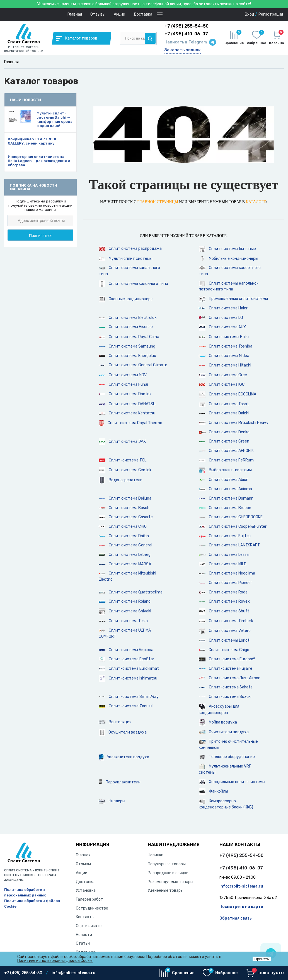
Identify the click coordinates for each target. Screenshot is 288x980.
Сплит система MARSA (125, 564)
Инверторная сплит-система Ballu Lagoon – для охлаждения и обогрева (39, 161)
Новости (84, 935)
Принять (262, 959)
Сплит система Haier (223, 308)
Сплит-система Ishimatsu (128, 678)
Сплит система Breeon (225, 508)
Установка (86, 890)
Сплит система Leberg (125, 555)
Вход (250, 14)
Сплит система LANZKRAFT (229, 545)
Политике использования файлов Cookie (55, 961)
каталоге (256, 202)
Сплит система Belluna (125, 498)
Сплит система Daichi (224, 413)
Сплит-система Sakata (226, 687)
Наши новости (26, 100)
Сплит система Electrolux (128, 318)
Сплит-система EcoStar (126, 659)
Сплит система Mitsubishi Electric (127, 576)
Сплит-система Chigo (224, 650)
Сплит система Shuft (224, 611)
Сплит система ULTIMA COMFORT (125, 633)
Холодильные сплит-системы (232, 782)
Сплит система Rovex (224, 601)
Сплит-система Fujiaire (226, 669)
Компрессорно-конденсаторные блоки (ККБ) (226, 804)
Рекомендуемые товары (170, 882)
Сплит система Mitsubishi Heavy (234, 423)
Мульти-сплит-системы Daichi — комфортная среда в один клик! (55, 119)
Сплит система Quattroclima (131, 592)
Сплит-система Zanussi (126, 706)
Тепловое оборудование (227, 757)
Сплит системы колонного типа (133, 284)
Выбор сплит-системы (225, 470)
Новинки (156, 855)
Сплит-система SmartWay (129, 697)
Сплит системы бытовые (227, 249)
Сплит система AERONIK (226, 451)
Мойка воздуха (218, 722)
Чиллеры (112, 801)
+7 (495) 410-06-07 (241, 868)
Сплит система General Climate (133, 365)
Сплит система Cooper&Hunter (233, 526)
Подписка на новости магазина (33, 187)
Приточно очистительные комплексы (228, 745)
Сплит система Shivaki (125, 611)
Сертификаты (89, 926)
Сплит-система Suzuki (225, 697)
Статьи (83, 943)
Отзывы (98, 14)
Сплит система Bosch (124, 508)
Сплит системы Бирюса (126, 650)
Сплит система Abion (224, 480)
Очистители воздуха (224, 732)
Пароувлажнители (120, 782)
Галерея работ (89, 899)
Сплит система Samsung (127, 346)
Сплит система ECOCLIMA (228, 394)
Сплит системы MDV (123, 375)
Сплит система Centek (125, 470)
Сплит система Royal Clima (129, 337)
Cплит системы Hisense (126, 327)
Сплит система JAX (122, 442)
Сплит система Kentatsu (127, 413)
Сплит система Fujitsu (225, 536)
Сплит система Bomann (226, 498)
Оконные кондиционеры (126, 299)
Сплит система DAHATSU (127, 404)
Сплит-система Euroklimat (129, 669)
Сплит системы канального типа (129, 271)
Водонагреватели (121, 480)
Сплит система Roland (125, 601)
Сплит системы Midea (224, 356)
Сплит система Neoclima (227, 573)
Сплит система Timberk (226, 621)
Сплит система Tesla (123, 621)
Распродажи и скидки (168, 873)
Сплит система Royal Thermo (130, 423)
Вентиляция (115, 722)
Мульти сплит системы (126, 259)
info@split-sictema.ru (241, 886)
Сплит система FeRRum (226, 460)
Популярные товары (167, 864)
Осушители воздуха (123, 732)
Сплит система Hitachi (225, 365)
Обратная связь (236, 918)
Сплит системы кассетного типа (230, 271)
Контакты (85, 917)
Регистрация (271, 14)
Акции (119, 14)
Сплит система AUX (222, 327)
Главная (75, 14)
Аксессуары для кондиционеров (219, 709)
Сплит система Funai (123, 384)
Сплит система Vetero (225, 631)
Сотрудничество (92, 908)
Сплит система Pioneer (225, 583)
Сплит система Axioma (225, 489)
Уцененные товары (166, 890)
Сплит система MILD (223, 564)
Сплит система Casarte (126, 517)
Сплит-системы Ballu (224, 337)
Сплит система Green (224, 441)
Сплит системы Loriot (224, 640)
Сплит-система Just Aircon (230, 678)
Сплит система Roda (223, 592)
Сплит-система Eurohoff (227, 659)
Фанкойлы (213, 791)
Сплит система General (125, 545)
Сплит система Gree (223, 375)
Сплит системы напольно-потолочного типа (229, 286)
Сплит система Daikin (124, 536)
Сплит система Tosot (224, 404)
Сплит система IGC (222, 384)
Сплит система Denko (224, 432)
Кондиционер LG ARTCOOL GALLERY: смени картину (32, 141)
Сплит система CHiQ (123, 526)
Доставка (143, 14)
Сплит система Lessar (224, 555)
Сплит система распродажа (130, 249)
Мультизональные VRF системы (225, 769)
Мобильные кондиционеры (228, 259)
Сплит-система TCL (123, 460)
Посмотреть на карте (241, 907)
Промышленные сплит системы (233, 299)
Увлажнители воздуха (124, 757)
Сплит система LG (221, 318)
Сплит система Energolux (127, 356)
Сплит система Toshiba (226, 346)
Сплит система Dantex (125, 394)
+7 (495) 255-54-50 (241, 855)
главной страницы (158, 202)
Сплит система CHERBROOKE (231, 517)
